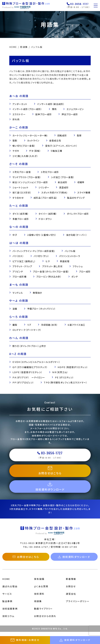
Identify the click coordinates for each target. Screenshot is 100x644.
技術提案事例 (10, 613)
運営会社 (71, 598)
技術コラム (8, 620)
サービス (7, 598)
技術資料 (39, 598)
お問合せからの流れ (45, 620)
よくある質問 (41, 590)
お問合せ (71, 590)
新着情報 (71, 583)
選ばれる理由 (10, 590)
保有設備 (39, 583)
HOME (6, 583)
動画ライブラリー (43, 613)
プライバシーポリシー (78, 605)
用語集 (38, 605)
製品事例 (7, 605)
